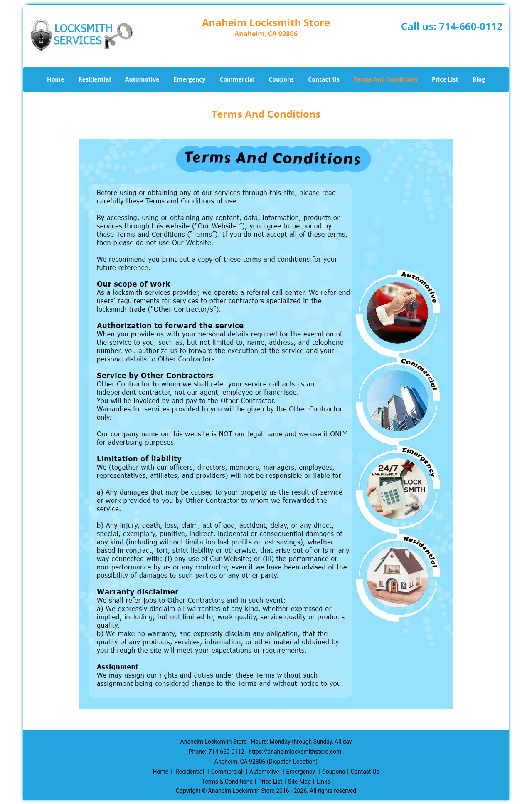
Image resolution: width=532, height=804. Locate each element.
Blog (479, 79)
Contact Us (324, 79)
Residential (95, 79)
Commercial (237, 79)
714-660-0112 (471, 26)
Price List (445, 79)
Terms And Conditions (386, 79)
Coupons (281, 79)
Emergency (190, 79)
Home (55, 79)
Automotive (142, 79)
